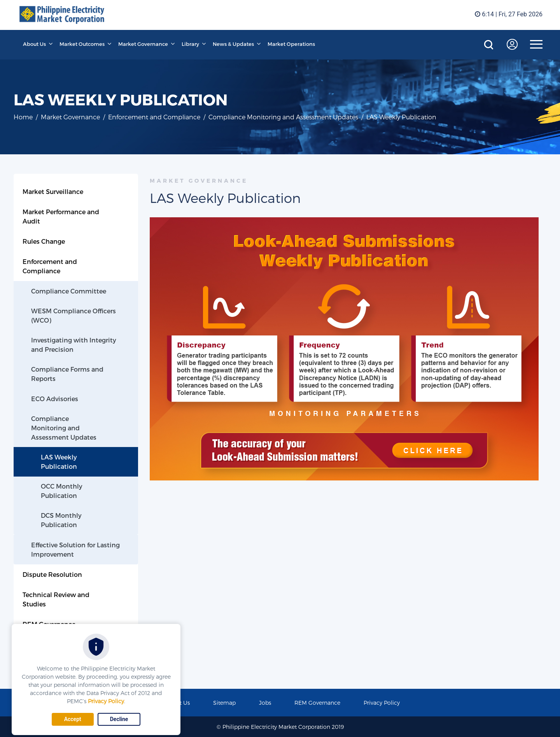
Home (23, 117)
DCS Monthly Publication (61, 520)
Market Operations (291, 44)
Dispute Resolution (52, 574)
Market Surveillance (53, 191)
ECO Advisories (55, 399)
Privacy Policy (106, 701)
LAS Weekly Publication (59, 462)
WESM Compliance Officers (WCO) (73, 315)
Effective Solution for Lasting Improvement (75, 549)
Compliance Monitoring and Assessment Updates (283, 117)
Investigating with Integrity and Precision (74, 345)
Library (190, 44)
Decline (119, 719)
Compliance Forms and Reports (67, 374)
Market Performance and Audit (61, 216)
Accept (73, 719)
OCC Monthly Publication (62, 491)
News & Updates (233, 44)
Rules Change (44, 241)
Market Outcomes (82, 44)
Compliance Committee (69, 291)
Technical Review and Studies (56, 599)
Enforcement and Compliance (154, 117)
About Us (34, 44)
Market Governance (143, 44)
